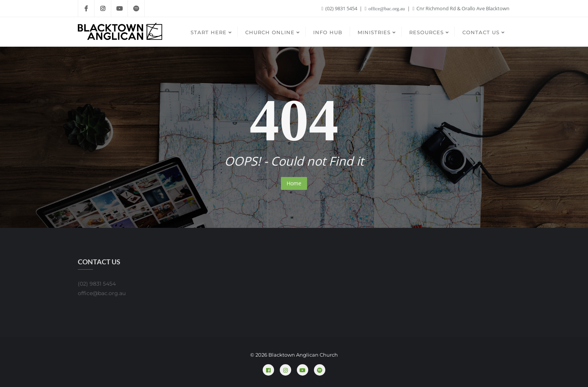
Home (294, 183)
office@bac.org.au (385, 9)
